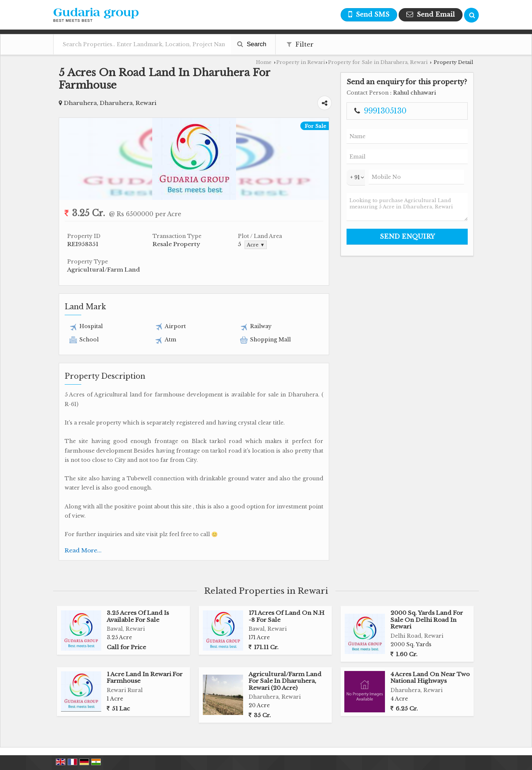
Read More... (83, 550)
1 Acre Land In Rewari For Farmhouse (145, 677)
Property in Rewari (301, 62)
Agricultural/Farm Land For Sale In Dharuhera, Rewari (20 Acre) (285, 681)
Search (252, 44)
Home (264, 62)
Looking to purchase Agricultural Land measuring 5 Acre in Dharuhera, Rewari (407, 207)
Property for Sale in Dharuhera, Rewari (378, 62)
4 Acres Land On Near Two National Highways (430, 677)
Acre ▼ (256, 245)
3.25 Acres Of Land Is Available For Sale (138, 616)
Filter (300, 45)
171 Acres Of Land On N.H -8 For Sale (287, 616)
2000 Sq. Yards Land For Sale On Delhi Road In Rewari (427, 620)
